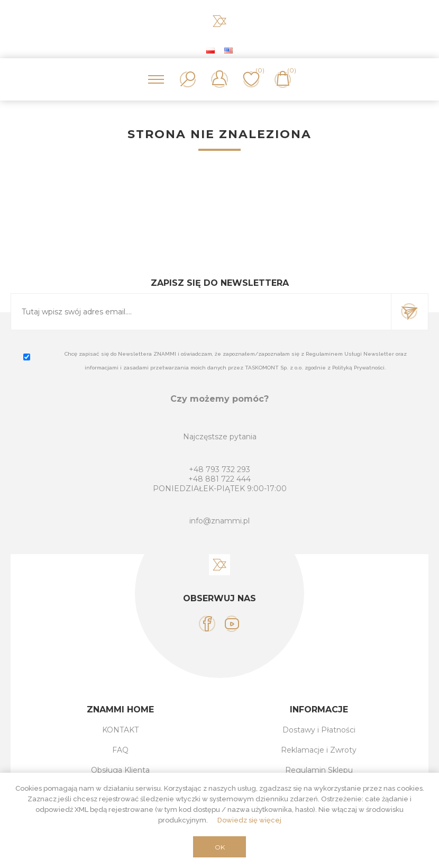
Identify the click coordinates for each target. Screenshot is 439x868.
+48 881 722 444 (219, 479)
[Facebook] (207, 624)
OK (220, 847)
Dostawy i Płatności (319, 730)
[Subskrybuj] (201, 312)
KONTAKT (120, 730)
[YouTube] (232, 624)
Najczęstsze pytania (220, 437)
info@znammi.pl (219, 521)
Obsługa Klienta (120, 770)
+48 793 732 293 (219, 469)
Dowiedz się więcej (249, 820)
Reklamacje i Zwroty (319, 750)
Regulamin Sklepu (319, 770)
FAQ (120, 750)
